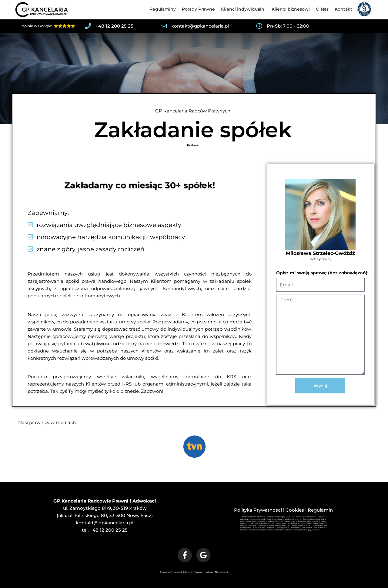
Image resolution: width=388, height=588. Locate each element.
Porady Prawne (198, 9)
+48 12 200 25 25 (109, 530)
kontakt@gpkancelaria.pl (105, 523)
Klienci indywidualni (243, 9)
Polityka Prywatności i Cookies (269, 510)
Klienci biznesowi (291, 9)
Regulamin (320, 510)
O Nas (322, 9)
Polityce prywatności (310, 530)
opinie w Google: (48, 26)
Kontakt (343, 9)
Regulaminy (163, 9)
